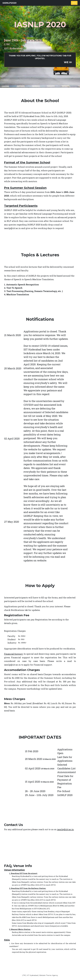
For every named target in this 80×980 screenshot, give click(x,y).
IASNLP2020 (9, 3)
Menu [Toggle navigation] (74, 3)
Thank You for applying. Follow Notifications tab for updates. (42, 59)
